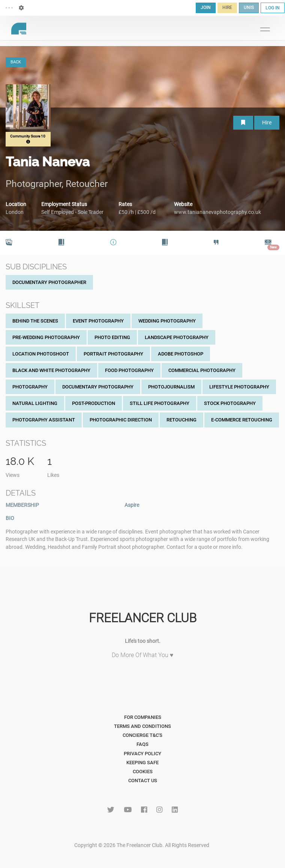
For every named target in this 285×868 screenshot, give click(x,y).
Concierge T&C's (142, 735)
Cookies (143, 772)
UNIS (249, 7)
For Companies (143, 717)
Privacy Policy (142, 754)
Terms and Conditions (142, 726)
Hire (267, 123)
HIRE (227, 7)
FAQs (142, 744)
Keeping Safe (142, 763)
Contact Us (143, 781)
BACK (16, 62)
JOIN (206, 7)
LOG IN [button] (273, 8)
